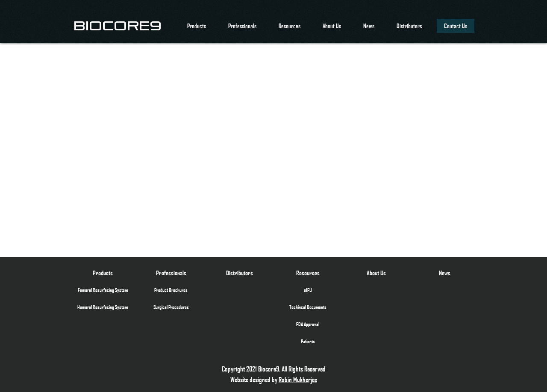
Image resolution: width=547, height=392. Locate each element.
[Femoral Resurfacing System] (103, 290)
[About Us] (376, 273)
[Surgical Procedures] (171, 307)
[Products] (103, 273)
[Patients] (308, 341)
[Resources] (308, 273)
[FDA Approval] (308, 324)
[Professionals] (171, 273)
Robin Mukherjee (298, 379)
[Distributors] (239, 273)
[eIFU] (308, 290)
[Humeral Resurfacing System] (103, 307)
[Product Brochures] (171, 290)
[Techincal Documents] (308, 307)
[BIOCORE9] (118, 26)
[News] (444, 273)
